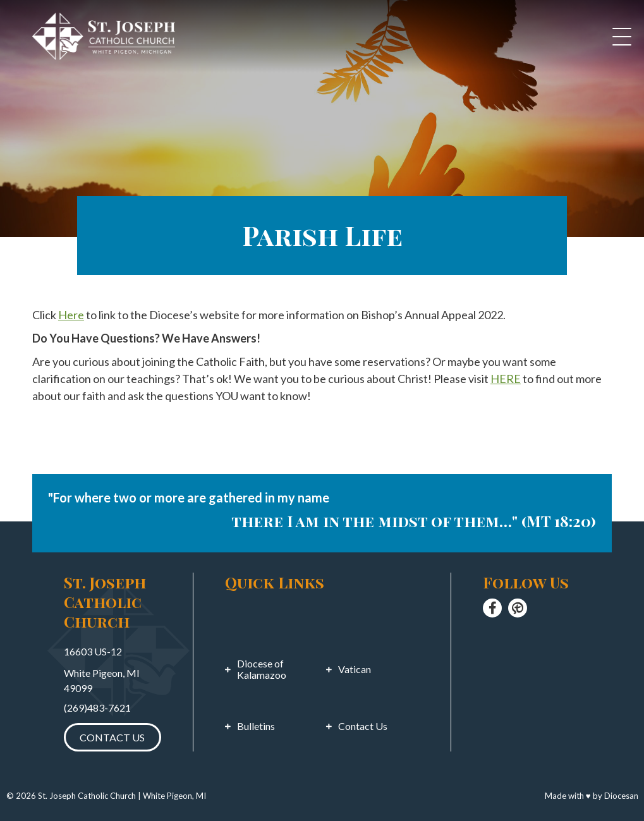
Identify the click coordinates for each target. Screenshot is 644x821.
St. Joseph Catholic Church (87, 796)
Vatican (355, 669)
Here (71, 315)
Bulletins (256, 726)
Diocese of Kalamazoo (262, 669)
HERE (506, 379)
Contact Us (112, 737)
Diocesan (621, 796)
